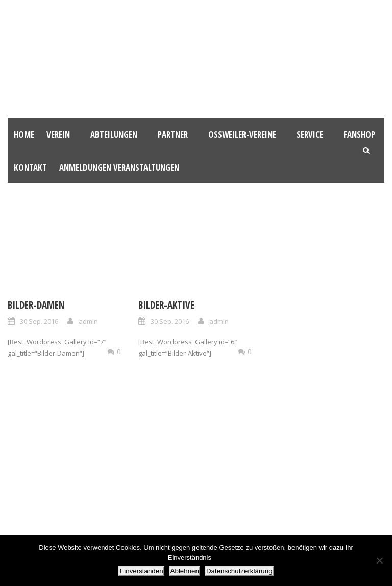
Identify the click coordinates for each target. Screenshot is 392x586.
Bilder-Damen (36, 305)
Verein (58, 135)
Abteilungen (114, 135)
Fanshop (359, 135)
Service (310, 135)
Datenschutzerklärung (239, 571)
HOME (24, 135)
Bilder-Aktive (166, 305)
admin (88, 321)
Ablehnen (185, 571)
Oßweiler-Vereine (242, 135)
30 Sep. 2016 (39, 321)
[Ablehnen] (379, 560)
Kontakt (30, 167)
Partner (173, 135)
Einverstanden (141, 571)
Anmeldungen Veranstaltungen (119, 167)
